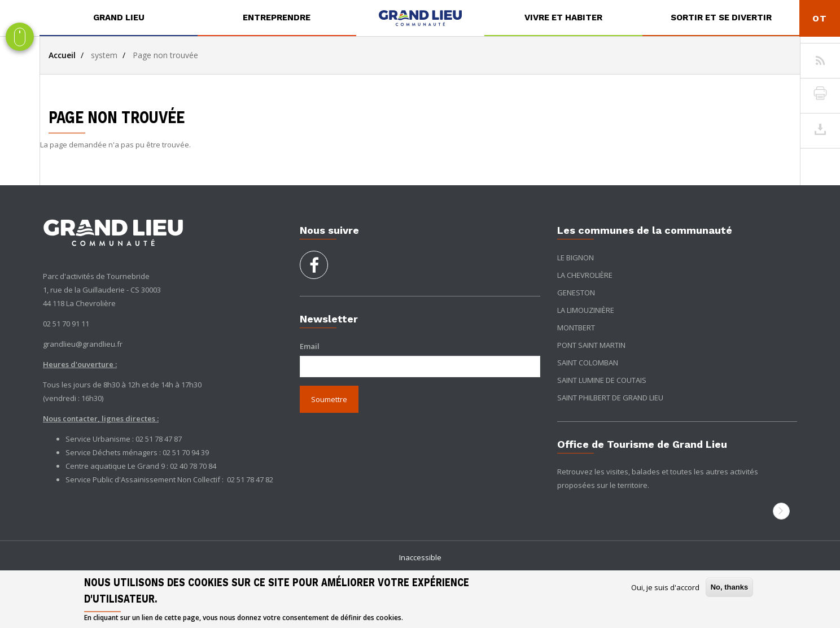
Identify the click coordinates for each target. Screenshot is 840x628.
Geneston (576, 293)
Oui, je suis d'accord (665, 587)
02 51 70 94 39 (186, 452)
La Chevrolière (585, 275)
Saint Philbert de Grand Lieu (610, 398)
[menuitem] (119, 18)
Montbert (576, 328)
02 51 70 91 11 (66, 324)
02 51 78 (241, 479)
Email (310, 346)
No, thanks (729, 587)
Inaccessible (420, 557)
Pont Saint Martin (591, 345)
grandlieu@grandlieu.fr (83, 344)
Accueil (62, 55)
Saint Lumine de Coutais (602, 380)
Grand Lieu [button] (119, 18)
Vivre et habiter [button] (563, 18)
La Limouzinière (586, 310)
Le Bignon (576, 258)
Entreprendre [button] (277, 18)
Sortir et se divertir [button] (721, 18)
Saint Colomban (588, 363)
